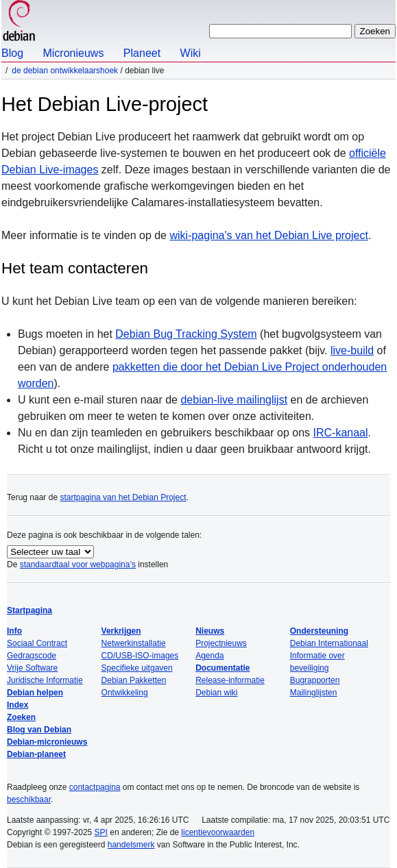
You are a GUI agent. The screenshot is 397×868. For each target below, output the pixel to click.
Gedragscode (32, 656)
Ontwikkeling (125, 693)
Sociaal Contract (37, 643)
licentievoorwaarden (218, 832)
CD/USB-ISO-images (140, 656)
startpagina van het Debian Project (123, 497)
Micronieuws (73, 53)
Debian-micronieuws (47, 742)
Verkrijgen (121, 631)
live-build (352, 350)
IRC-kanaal (341, 433)
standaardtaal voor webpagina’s (78, 565)
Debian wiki (216, 693)
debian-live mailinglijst (234, 400)
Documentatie (222, 668)
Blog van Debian (39, 730)
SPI (101, 832)
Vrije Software (32, 668)
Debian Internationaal (329, 643)
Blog (12, 53)
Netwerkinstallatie (134, 643)
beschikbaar (29, 799)
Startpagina (29, 610)
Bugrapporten (315, 680)
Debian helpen (35, 693)
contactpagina (95, 787)
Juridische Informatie (45, 680)
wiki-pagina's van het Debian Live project (268, 235)
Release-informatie (230, 680)
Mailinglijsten (314, 693)
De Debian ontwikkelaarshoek (65, 71)
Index (17, 705)
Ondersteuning (319, 631)
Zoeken (21, 717)
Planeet (142, 53)
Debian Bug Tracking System (186, 334)
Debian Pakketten (134, 680)
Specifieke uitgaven (137, 668)
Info (14, 631)
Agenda (209, 656)
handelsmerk (131, 845)
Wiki (191, 53)
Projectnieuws (221, 643)
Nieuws (210, 631)
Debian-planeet (36, 754)
